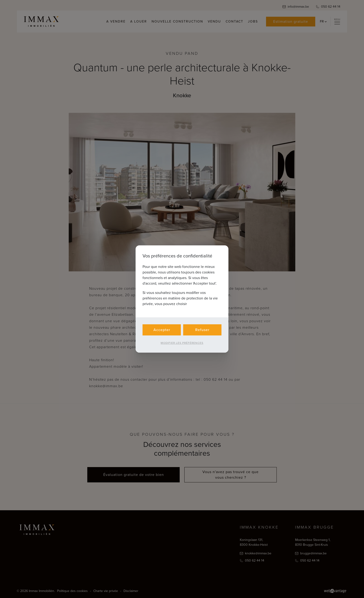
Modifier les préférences (182, 343)
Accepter (162, 330)
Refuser (202, 330)
